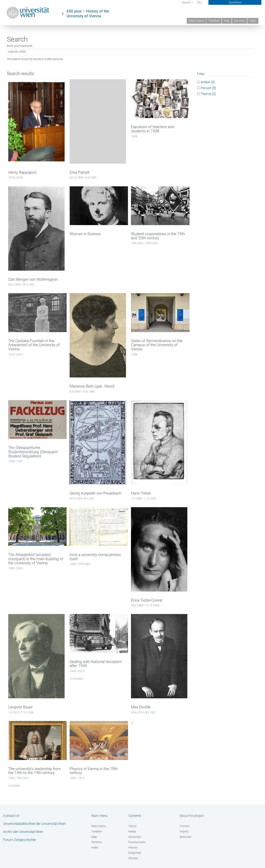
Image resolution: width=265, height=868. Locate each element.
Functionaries (137, 842)
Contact (185, 826)
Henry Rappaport (22, 172)
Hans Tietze (141, 493)
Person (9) (208, 88)
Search (187, 2)
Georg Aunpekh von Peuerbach (95, 493)
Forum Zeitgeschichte (19, 840)
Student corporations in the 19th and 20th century (158, 236)
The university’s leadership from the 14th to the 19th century (35, 771)
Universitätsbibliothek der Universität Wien (34, 824)
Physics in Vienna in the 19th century (94, 771)
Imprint (184, 831)
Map (227, 21)
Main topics (196, 21)
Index (253, 21)
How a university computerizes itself (95, 557)
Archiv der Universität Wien (23, 832)
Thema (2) (208, 94)
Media (132, 831)
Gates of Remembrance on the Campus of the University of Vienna (157, 345)
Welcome (185, 837)
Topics (132, 826)
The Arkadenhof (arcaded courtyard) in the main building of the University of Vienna (36, 559)
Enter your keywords (20, 46)
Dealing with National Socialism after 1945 (96, 664)
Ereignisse (135, 853)
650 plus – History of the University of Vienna (88, 14)
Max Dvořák (141, 707)
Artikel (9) (208, 82)
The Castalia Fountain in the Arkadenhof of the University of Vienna (34, 345)
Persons (239, 21)
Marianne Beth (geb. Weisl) (92, 386)
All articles (135, 837)
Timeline (214, 21)
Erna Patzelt (80, 172)
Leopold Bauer (20, 707)
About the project (192, 816)
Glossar (133, 858)
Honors (133, 848)
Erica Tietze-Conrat (147, 600)
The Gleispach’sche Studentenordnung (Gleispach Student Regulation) (33, 452)
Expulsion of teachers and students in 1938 (153, 129)
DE (200, 2)
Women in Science (85, 234)
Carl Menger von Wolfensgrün (33, 279)
